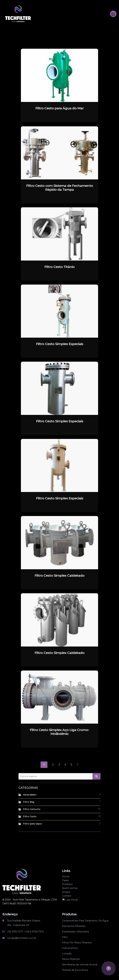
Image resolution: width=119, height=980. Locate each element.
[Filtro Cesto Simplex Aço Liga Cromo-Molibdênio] (59, 702)
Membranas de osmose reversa (80, 965)
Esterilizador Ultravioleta (76, 932)
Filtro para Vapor (33, 824)
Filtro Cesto (30, 816)
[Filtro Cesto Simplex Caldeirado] (59, 547)
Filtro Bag (29, 802)
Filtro (65, 937)
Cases (65, 880)
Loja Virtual (70, 900)
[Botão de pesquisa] (96, 781)
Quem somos (70, 888)
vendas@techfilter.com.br (22, 938)
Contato (67, 896)
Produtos (67, 884)
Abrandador (30, 795)
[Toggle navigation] (113, 14)
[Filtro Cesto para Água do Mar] (59, 75)
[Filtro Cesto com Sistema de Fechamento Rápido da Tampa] (59, 158)
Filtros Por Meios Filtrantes (77, 943)
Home (66, 876)
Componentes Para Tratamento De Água (85, 921)
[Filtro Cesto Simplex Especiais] (59, 316)
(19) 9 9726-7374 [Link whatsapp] (35, 932)
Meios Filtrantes (71, 959)
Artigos (66, 892)
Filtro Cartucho (32, 809)
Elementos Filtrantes (74, 926)
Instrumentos (70, 948)
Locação (67, 954)
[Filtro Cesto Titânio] (59, 239)
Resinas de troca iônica (75, 970)
